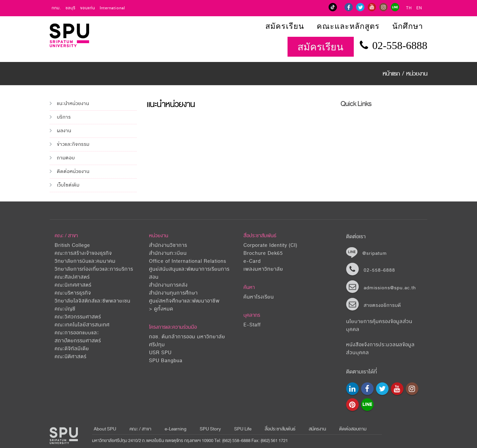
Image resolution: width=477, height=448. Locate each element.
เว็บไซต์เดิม (68, 185)
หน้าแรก (392, 74)
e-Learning (176, 429)
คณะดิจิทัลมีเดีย (72, 349)
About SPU (105, 429)
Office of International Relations (188, 261)
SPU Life (243, 429)
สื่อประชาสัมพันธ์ (260, 236)
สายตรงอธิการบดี (382, 305)
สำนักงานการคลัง (168, 285)
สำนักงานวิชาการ (168, 245)
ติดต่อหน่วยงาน (73, 171)
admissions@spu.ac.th (390, 288)
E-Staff (252, 325)
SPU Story (210, 429)
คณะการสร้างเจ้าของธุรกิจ (83, 253)
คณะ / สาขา (140, 429)
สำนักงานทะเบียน (168, 253)
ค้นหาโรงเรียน (259, 297)
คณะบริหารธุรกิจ (73, 293)
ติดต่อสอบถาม (353, 429)
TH (409, 8)
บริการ (64, 117)
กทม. (56, 8)
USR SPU (160, 353)
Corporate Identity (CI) (270, 245)
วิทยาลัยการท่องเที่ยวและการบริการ (94, 269)
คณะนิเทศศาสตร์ (73, 285)
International (112, 8)
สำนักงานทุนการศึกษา (173, 293)
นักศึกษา (408, 26)
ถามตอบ (66, 158)
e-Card (252, 261)
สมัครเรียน (285, 26)
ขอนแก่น (88, 8)
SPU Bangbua (166, 361)
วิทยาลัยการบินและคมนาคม (85, 261)
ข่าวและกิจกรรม (73, 144)
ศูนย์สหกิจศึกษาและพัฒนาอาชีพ (184, 301)
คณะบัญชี (65, 309)
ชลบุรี (71, 8)
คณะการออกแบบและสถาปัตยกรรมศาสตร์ (78, 337)
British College (72, 245)
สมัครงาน (317, 429)
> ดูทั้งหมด (161, 309)
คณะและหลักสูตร (348, 26)
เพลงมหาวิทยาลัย (263, 269)
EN (419, 8)
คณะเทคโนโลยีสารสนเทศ (82, 325)
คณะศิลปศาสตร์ (72, 277)
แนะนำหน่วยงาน (73, 104)
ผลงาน (64, 131)
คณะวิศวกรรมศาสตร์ (78, 317)
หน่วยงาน (417, 74)
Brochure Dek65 (263, 253)
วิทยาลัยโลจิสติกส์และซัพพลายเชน (93, 301)
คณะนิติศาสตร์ (71, 357)
